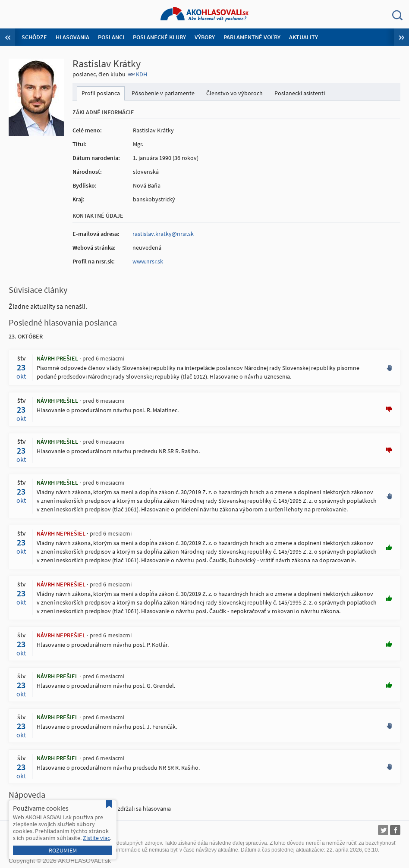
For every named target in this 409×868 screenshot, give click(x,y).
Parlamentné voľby (252, 37)
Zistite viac (96, 838)
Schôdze (34, 37)
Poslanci (111, 37)
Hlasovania (72, 37)
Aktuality (304, 37)
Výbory (205, 37)
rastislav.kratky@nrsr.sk (163, 234)
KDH (142, 74)
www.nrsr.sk (148, 261)
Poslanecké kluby (159, 37)
